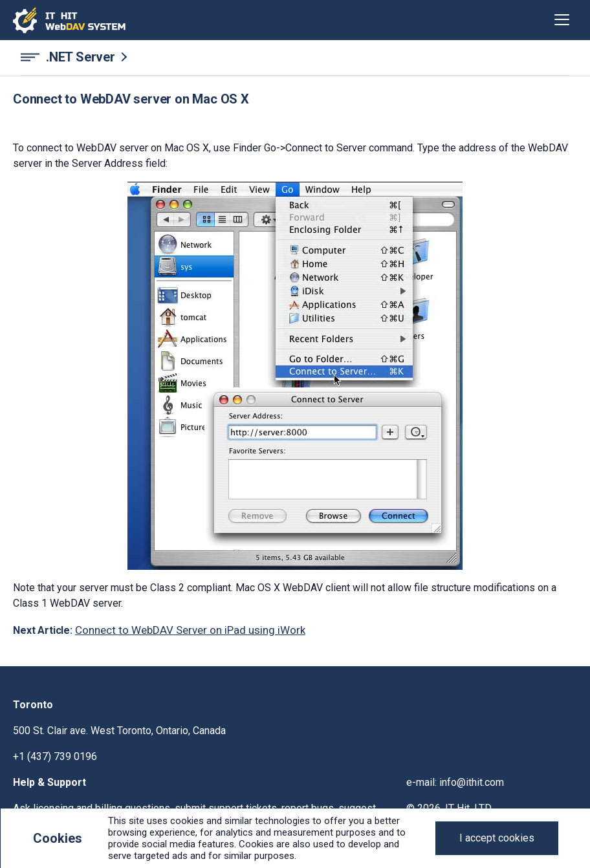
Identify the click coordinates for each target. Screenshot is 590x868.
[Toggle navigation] (562, 20)
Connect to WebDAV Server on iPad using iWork (190, 630)
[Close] (497, 838)
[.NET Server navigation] (295, 57)
